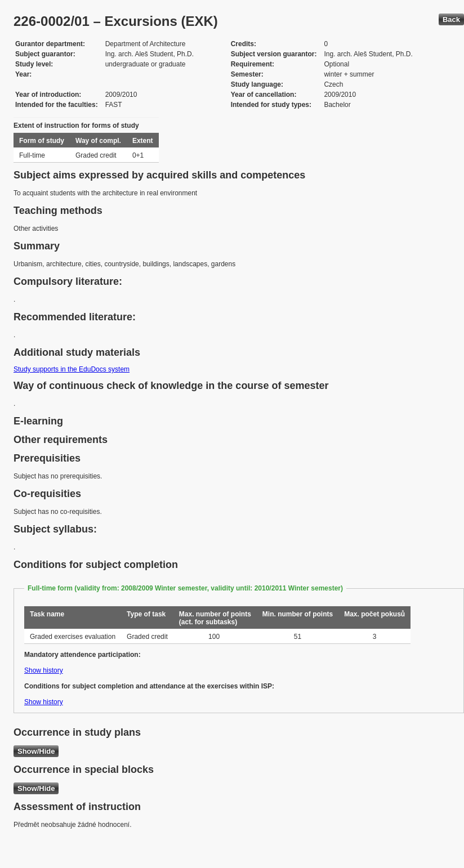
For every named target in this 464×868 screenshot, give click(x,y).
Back (451, 19)
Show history (44, 670)
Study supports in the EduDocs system (72, 369)
